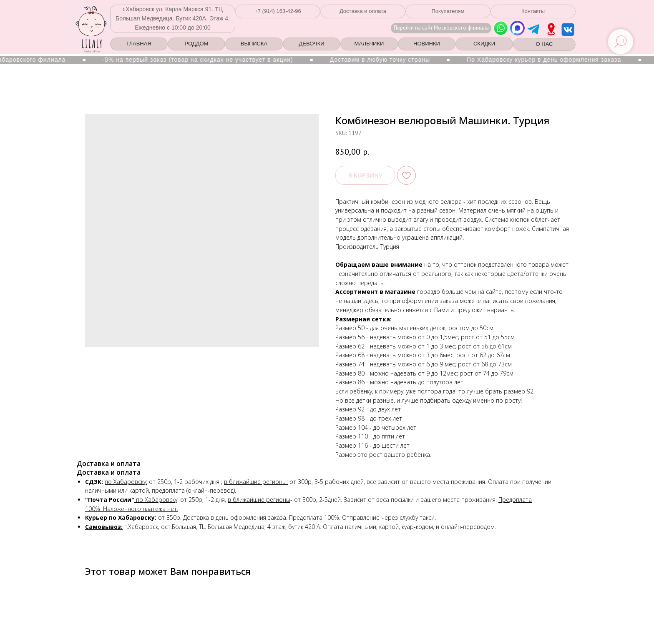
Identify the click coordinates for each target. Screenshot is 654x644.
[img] (551, 29)
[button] (278, 11)
